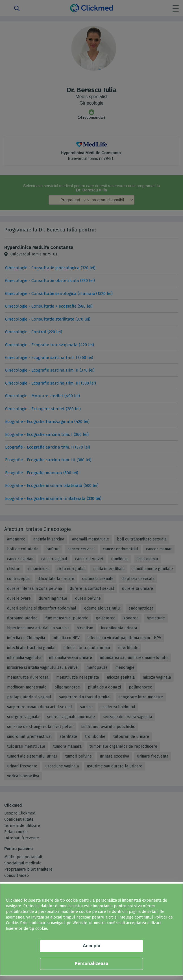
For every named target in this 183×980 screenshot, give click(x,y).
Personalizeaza (92, 964)
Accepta (91, 946)
